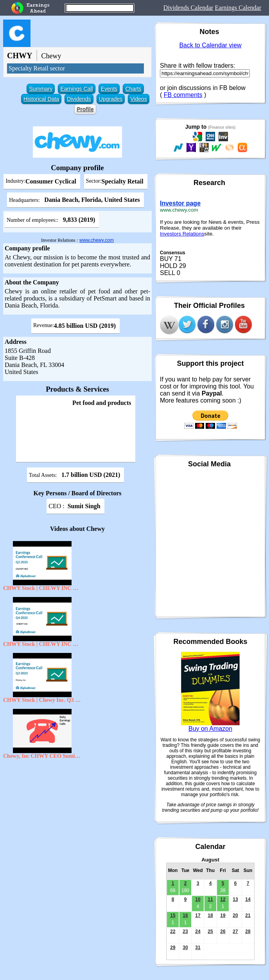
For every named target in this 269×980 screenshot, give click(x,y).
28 (248, 931)
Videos (139, 99)
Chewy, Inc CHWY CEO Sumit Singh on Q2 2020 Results (42, 756)
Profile (85, 109)
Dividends (79, 99)
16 (185, 915)
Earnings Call (76, 89)
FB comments (183, 95)
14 (248, 899)
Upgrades (111, 99)
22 (173, 931)
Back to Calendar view (210, 45)
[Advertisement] (77, 820)
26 (223, 931)
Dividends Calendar (188, 8)
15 (173, 915)
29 (173, 948)
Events (109, 89)
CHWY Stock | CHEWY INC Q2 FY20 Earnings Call (42, 588)
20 (235, 915)
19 (223, 915)
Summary (41, 89)
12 (223, 899)
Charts (133, 89)
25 (210, 931)
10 (198, 899)
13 (235, 899)
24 (198, 931)
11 (210, 899)
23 (185, 931)
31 (198, 948)
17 (198, 915)
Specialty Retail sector (37, 68)
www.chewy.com (97, 240)
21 (248, 915)
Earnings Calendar (238, 8)
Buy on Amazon (210, 729)
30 (185, 948)
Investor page (180, 203)
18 (210, 915)
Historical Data (41, 99)
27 (235, 931)
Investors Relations (182, 234)
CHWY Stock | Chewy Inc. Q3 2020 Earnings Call (42, 700)
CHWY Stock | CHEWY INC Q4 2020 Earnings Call (42, 644)
